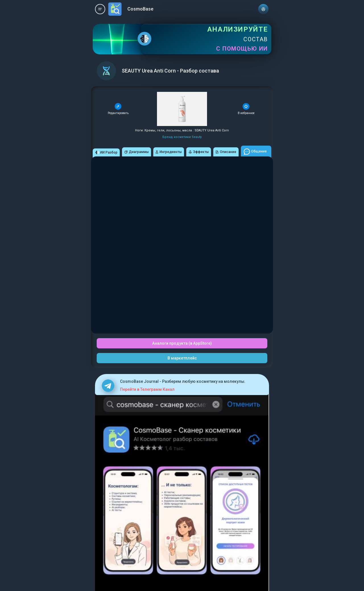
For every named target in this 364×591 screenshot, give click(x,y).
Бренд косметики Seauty (182, 137)
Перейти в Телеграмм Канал (147, 389)
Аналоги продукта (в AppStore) (182, 343)
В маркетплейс (182, 358)
